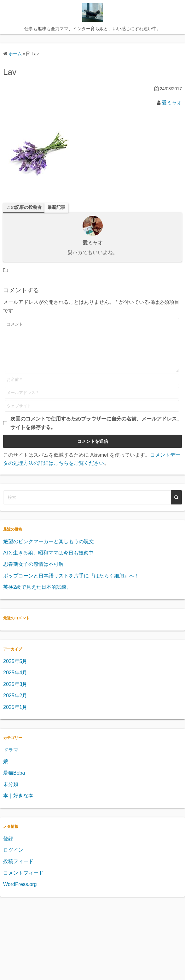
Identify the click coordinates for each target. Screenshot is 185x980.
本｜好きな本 (18, 805)
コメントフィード (23, 882)
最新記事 (56, 207)
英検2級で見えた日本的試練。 (37, 596)
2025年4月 (15, 682)
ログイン (13, 859)
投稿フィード (18, 871)
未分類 (11, 794)
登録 (8, 848)
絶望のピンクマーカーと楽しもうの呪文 (49, 551)
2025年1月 (15, 717)
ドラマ (11, 759)
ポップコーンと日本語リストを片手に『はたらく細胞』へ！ (71, 585)
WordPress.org (20, 894)
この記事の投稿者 (24, 207)
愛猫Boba (14, 782)
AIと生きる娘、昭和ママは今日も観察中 (48, 562)
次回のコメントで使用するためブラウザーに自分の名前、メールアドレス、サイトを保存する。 (96, 432)
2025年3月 (15, 694)
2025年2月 (15, 705)
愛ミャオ (172, 103)
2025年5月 (15, 671)
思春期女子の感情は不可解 (33, 574)
